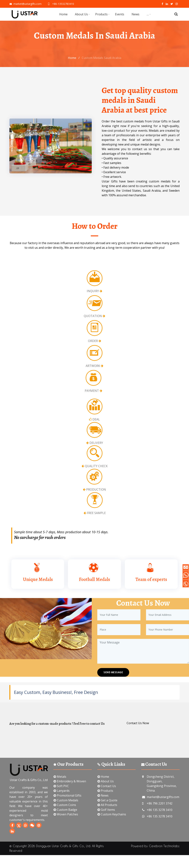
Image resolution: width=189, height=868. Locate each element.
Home (63, 14)
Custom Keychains (112, 814)
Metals (60, 777)
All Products (107, 805)
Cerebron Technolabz (164, 846)
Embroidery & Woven (70, 781)
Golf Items (106, 810)
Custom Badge (65, 810)
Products (101, 14)
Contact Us (107, 786)
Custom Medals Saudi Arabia (102, 58)
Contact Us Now (138, 723)
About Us (81, 14)
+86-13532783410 (61, 4)
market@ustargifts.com (25, 4)
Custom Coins (65, 805)
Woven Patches (66, 814)
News (135, 14)
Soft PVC (61, 786)
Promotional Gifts (67, 795)
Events (120, 14)
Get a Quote (107, 800)
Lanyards (62, 791)
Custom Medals (66, 800)
